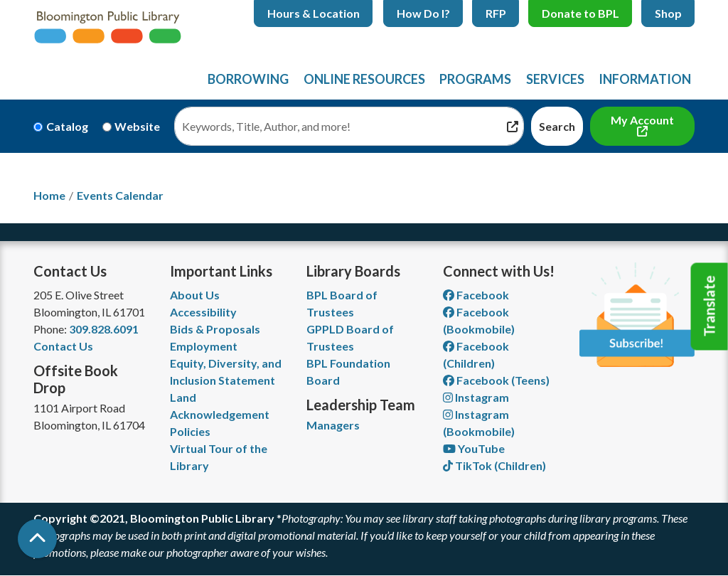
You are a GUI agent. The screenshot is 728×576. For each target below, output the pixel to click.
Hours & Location (314, 13)
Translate (710, 306)
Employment (204, 346)
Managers (333, 425)
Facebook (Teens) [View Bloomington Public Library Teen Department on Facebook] (496, 380)
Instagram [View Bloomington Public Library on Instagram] (476, 397)
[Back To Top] (37, 539)
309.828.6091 (104, 329)
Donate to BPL (580, 13)
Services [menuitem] (555, 79)
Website (137, 126)
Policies (190, 431)
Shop (668, 13)
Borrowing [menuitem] (248, 79)
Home (49, 195)
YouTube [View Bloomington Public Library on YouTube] (474, 448)
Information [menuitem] (645, 79)
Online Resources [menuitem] (364, 79)
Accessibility (203, 312)
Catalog (67, 126)
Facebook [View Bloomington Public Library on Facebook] (476, 295)
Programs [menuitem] (475, 79)
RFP (496, 13)
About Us (195, 295)
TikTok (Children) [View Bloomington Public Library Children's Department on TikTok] (494, 465)
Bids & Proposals (215, 329)
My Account (642, 120)
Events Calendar (120, 195)
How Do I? (423, 13)
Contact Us (63, 346)
